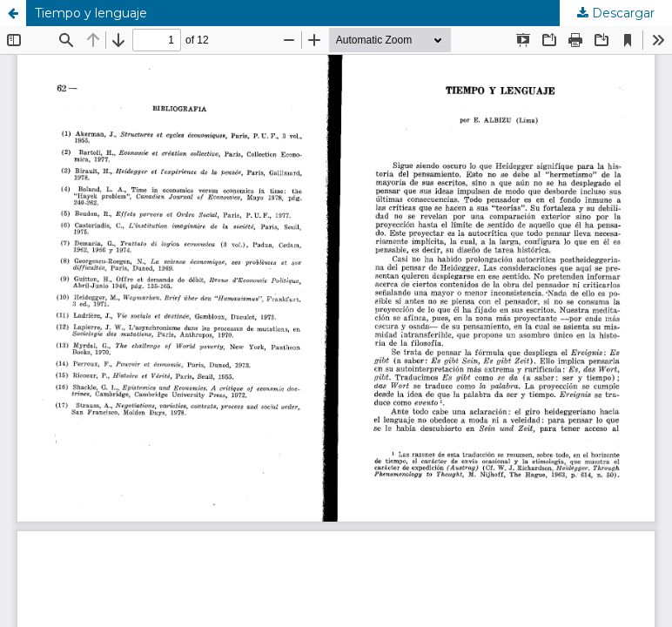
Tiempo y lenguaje (91, 13)
